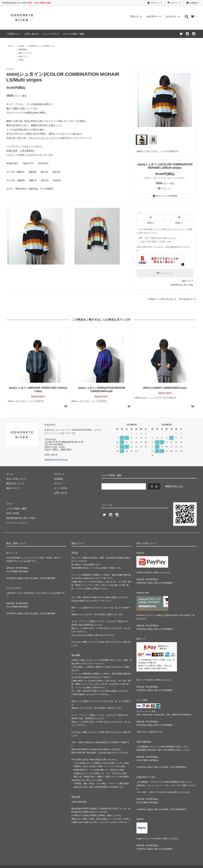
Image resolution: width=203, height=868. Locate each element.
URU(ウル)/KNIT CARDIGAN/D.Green (165, 388)
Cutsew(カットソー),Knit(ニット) (42, 46)
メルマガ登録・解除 (74, 34)
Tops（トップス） (26, 53)
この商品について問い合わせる (162, 299)
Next (196, 100)
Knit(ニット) (23, 56)
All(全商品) (23, 49)
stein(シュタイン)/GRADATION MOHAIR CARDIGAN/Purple (101, 390)
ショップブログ (51, 34)
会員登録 (193, 3)
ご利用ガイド (13, 34)
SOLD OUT (165, 273)
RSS (9, 513)
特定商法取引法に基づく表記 (21, 518)
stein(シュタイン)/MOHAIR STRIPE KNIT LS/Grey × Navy (38, 390)
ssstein (21, 46)
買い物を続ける (188, 299)
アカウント (155, 3)
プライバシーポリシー (17, 522)
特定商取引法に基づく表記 (182, 285)
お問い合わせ (32, 34)
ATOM (16, 513)
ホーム (11, 46)
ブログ (10, 504)
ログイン (174, 3)
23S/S (21, 60)
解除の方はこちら (174, 486)
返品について (188, 281)
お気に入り (165, 189)
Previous (134, 100)
